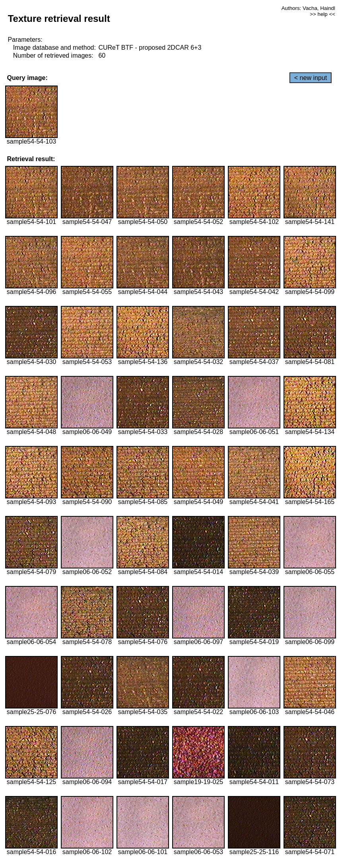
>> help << (322, 14)
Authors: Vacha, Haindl (308, 8)
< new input (311, 78)
